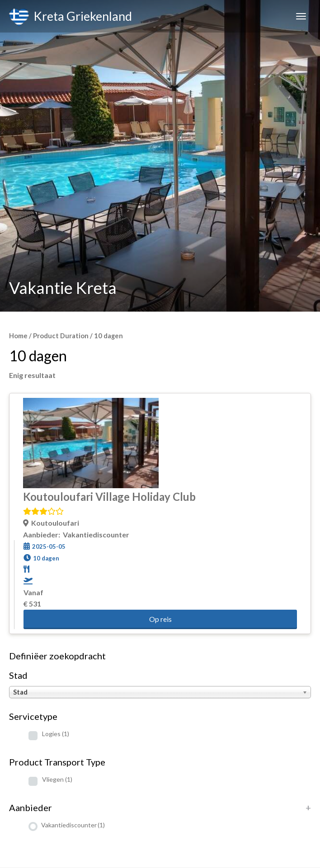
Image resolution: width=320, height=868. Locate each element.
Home (18, 336)
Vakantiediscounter (73, 825)
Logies (56, 734)
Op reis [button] (160, 619)
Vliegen (57, 779)
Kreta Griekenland (71, 18)
